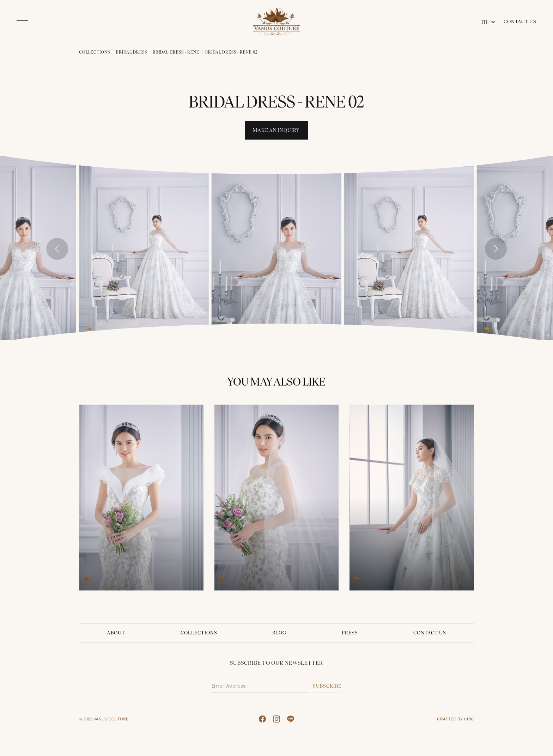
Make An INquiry (276, 130)
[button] (490, 22)
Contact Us (520, 22)
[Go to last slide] (57, 249)
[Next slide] (496, 249)
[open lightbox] (144, 248)
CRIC (469, 719)
